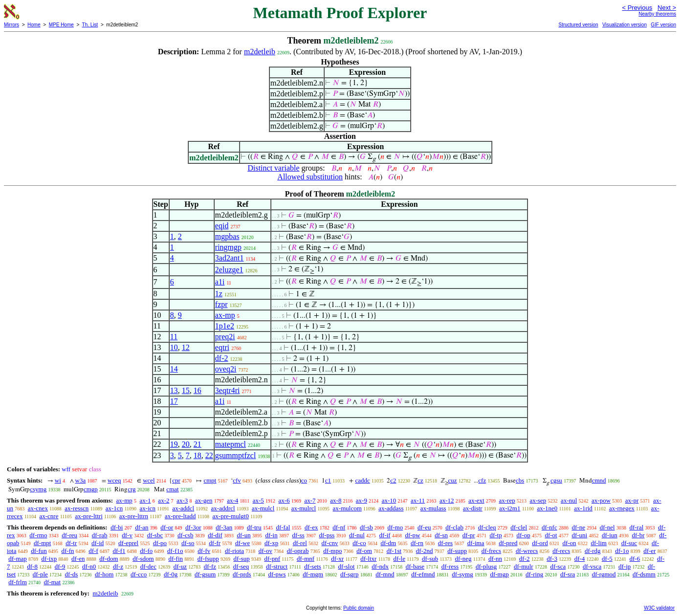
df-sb (366, 527)
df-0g (171, 574)
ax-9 (362, 500)
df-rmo (38, 535)
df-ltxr (368, 559)
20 (186, 444)
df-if (385, 535)
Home (34, 25)
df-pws (277, 574)
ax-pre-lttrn (134, 516)
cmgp (91, 489)
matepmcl (230, 444)
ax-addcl (183, 508)
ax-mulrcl (304, 508)
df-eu (424, 527)
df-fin (175, 559)
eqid (222, 226)
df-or (167, 527)
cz (420, 480)
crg (132, 489)
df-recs (561, 551)
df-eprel (128, 543)
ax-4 (232, 500)
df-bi (117, 527)
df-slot (347, 566)
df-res (445, 543)
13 (174, 390)
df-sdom (143, 559)
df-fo (146, 551)
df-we (242, 543)
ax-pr (632, 500)
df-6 (635, 559)
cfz (482, 480)
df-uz (180, 566)
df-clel (519, 527)
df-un (244, 535)
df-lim (599, 543)
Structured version (578, 25)
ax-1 (145, 500)
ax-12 (447, 500)
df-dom (109, 559)
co (304, 480)
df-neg (463, 559)
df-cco (139, 574)
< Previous (637, 8)
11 (174, 337)
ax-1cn (114, 508)
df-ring (534, 574)
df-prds (242, 574)
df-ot (551, 535)
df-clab (454, 527)
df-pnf (273, 559)
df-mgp (499, 574)
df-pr (469, 535)
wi (58, 480)
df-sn (441, 535)
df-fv (204, 551)
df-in (271, 535)
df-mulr (524, 566)
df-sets (313, 566)
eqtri (222, 347)
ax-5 (258, 500)
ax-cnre (49, 516)
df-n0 (89, 566)
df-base (415, 566)
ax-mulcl (263, 508)
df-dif (215, 535)
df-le (399, 559)
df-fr (215, 543)
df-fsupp (208, 559)
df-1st (394, 551)
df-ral (636, 527)
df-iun (610, 535)
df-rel (300, 543)
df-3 (552, 559)
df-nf (339, 527)
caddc (362, 480)
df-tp (495, 535)
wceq (114, 480)
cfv (237, 480)
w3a (81, 480)
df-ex (311, 527)
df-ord (540, 543)
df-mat (53, 582)
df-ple (40, 574)
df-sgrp (350, 574)
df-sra (568, 574)
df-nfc (549, 527)
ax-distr (473, 508)
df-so (188, 543)
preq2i (225, 337)
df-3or (193, 527)
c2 (393, 480)
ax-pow (601, 500)
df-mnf (306, 559)
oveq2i (226, 369)
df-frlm (18, 582)
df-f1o (175, 551)
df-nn (495, 559)
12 (186, 347)
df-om (364, 551)
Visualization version (625, 25)
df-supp (457, 551)
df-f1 (119, 551)
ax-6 (284, 500)
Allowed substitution (310, 177)
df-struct (277, 566)
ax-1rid (583, 508)
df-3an (224, 527)
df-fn (68, 551)
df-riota (234, 551)
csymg (38, 489)
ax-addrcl (223, 508)
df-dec (148, 566)
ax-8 (336, 500)
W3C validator (659, 608)
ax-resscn (77, 508)
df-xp (271, 543)
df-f (93, 551)
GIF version (663, 25)
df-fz (210, 566)
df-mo (395, 527)
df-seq (241, 566)
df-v (127, 535)
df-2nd (425, 551)
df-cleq (487, 527)
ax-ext (476, 500)
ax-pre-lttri (88, 516)
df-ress (450, 566)
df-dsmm (644, 574)
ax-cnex (38, 508)
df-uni (579, 535)
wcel (149, 480)
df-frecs (491, 551)
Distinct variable (273, 168)
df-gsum (205, 574)
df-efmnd (423, 574)
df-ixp (49, 559)
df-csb (186, 535)
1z (219, 294)
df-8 (32, 566)
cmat (172, 489)
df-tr (71, 543)
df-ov (265, 551)
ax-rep (507, 500)
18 (197, 455)
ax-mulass (433, 508)
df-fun (39, 551)
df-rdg (593, 551)
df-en (78, 559)
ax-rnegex (622, 508)
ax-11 (418, 500)
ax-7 (310, 500)
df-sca (558, 566)
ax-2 (164, 500)
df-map (18, 559)
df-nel (607, 527)
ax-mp (225, 315)
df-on (569, 543)
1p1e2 (225, 326)
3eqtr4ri (228, 390)
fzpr (221, 304)
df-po (160, 543)
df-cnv (330, 543)
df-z (118, 566)
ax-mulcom (347, 508)
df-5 (607, 559)
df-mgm (313, 574)
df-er (649, 551)
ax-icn (148, 508)
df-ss (298, 535)
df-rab (100, 535)
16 (197, 390)
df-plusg (486, 566)
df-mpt (42, 543)
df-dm (388, 543)
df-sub (430, 559)
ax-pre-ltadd (180, 516)
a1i (220, 282)
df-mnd (385, 574)
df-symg (462, 574)
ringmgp (228, 247)
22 (209, 455)
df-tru (254, 527)
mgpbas (227, 236)
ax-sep (538, 500)
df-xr (337, 559)
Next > (667, 8)
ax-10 (389, 500)
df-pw (412, 535)
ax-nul (569, 500)
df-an (142, 527)
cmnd (599, 480)
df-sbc (155, 535)
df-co (359, 543)
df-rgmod (604, 574)
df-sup (242, 559)
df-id (98, 543)
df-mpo (332, 551)
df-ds (72, 574)
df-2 (222, 358)
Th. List (90, 25)
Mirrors (11, 25)
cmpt (210, 480)
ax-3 (182, 500)
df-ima (476, 543)
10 (174, 347)
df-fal (283, 527)
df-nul (357, 535)
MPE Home (61, 25)
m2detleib (260, 52)
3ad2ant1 (230, 258)
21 (197, 444)
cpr (176, 480)
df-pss (327, 535)
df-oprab (298, 551)
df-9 (60, 566)
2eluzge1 (229, 270)
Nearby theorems (657, 14)
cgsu (556, 480)
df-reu (69, 535)
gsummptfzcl (236, 455)
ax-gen (204, 500)
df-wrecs (527, 551)
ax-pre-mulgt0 (231, 516)
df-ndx (380, 566)
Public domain (359, 608)
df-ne (578, 527)
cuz (453, 480)
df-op (523, 535)
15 (186, 390)
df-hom (104, 574)
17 (174, 401)
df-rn (417, 543)
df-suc (629, 543)
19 (174, 444)
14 (174, 369)
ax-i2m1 (510, 508)
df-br (638, 535)
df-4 (580, 559)
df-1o (622, 551)
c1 (328, 480)
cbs (520, 480)
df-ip (625, 566)
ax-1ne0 (547, 508)
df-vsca (592, 566)
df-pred (508, 543)
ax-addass (391, 508)
